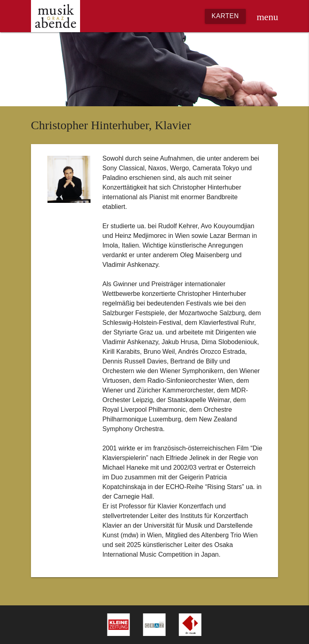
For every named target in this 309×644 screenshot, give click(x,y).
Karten (225, 16)
